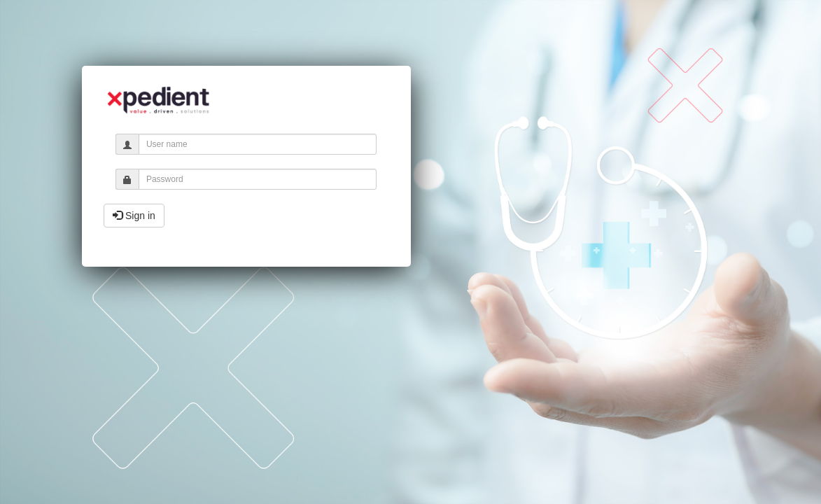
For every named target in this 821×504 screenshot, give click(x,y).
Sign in (134, 216)
